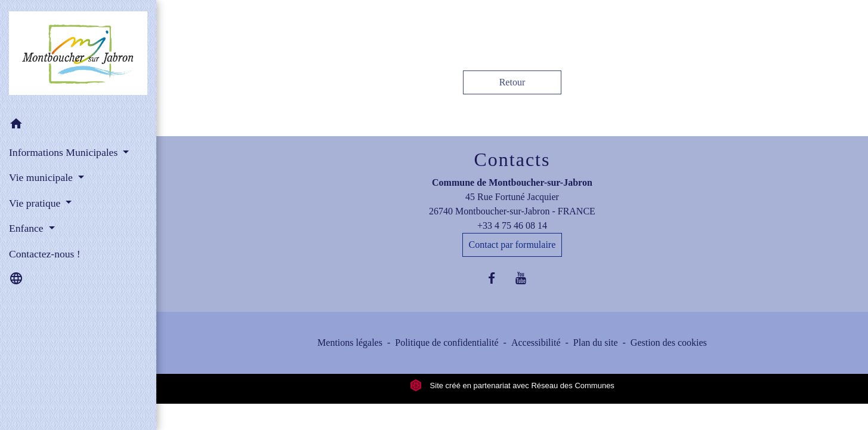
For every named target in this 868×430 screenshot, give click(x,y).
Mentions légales (350, 343)
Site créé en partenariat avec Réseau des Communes (512, 386)
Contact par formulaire (512, 245)
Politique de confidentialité (447, 343)
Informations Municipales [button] (65, 152)
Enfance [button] (27, 228)
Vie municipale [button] (42, 177)
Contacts (512, 159)
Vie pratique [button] (36, 203)
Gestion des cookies (669, 343)
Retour (512, 82)
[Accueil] (78, 56)
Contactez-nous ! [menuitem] (45, 254)
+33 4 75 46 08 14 (512, 225)
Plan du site (596, 343)
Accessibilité (536, 343)
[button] (78, 126)
